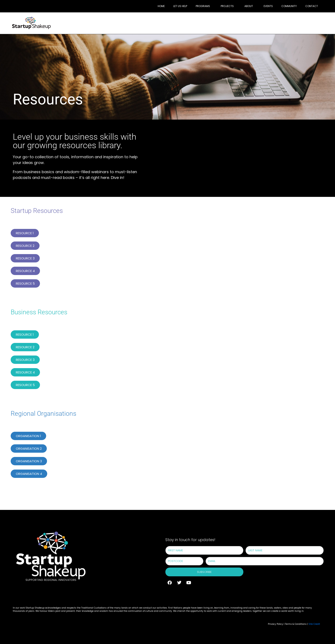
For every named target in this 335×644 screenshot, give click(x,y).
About (249, 6)
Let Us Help (180, 6)
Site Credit (314, 624)
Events (268, 6)
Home (161, 6)
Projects (227, 6)
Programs (203, 6)
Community (289, 6)
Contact (312, 6)
